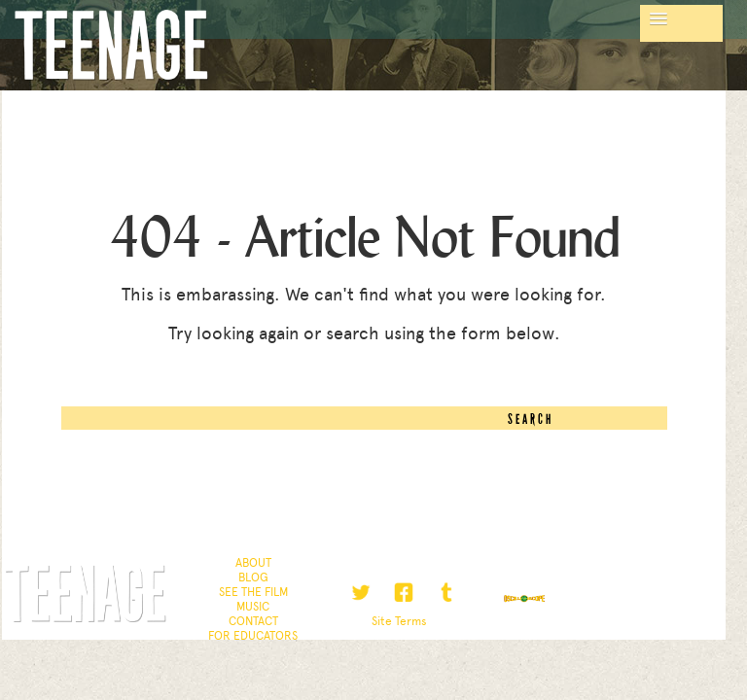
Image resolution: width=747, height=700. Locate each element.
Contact (253, 621)
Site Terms (399, 621)
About (253, 563)
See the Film (253, 592)
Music (253, 607)
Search (531, 420)
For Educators (253, 636)
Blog (253, 577)
